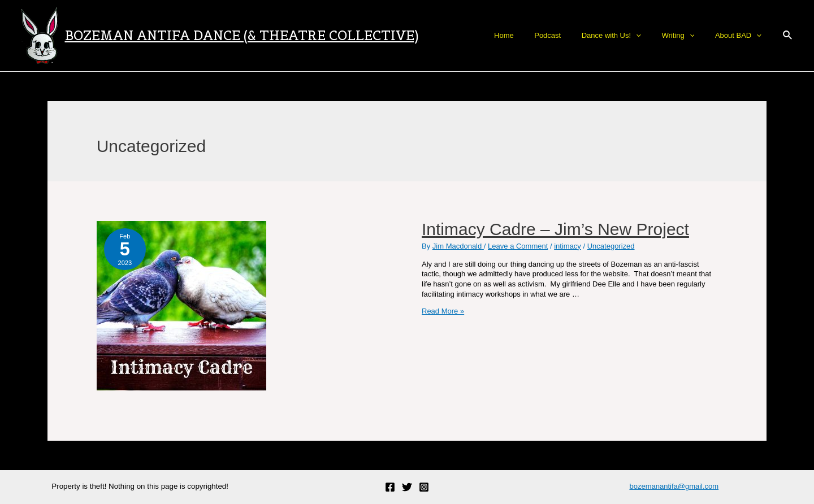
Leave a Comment (518, 246)
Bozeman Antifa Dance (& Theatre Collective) (242, 35)
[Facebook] (390, 487)
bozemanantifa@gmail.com (674, 486)
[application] (651, 36)
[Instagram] (424, 487)
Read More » (443, 311)
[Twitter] (407, 487)
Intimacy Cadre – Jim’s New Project (555, 229)
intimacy (568, 246)
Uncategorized (611, 246)
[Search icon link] (788, 36)
